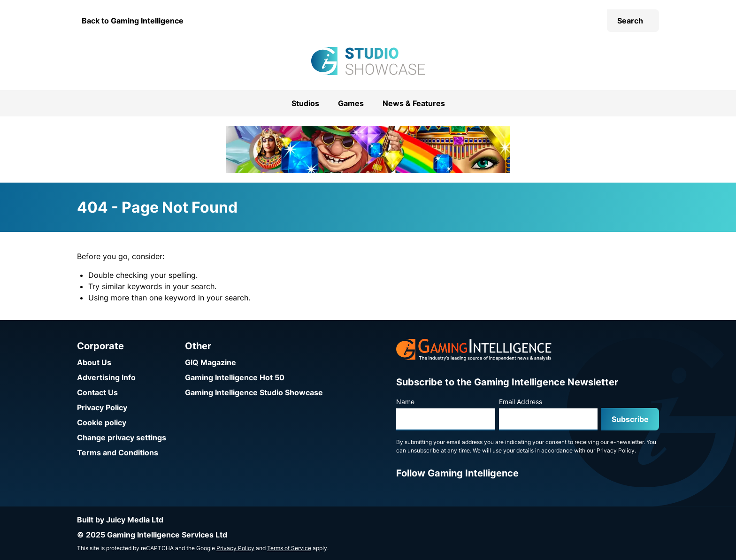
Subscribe (630, 419)
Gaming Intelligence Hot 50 (235, 377)
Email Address (521, 402)
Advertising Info (106, 377)
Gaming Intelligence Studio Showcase (254, 392)
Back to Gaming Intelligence (133, 21)
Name (405, 402)
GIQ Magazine (211, 362)
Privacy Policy (102, 407)
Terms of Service (289, 548)
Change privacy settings (122, 437)
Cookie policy (102, 422)
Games (351, 103)
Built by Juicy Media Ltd (120, 520)
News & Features (414, 103)
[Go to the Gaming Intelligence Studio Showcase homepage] (368, 61)
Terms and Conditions (118, 453)
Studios (305, 103)
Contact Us (97, 392)
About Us (94, 362)
